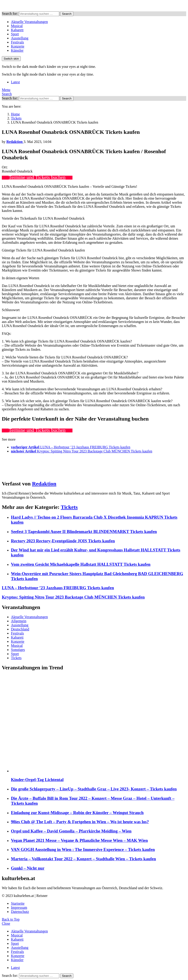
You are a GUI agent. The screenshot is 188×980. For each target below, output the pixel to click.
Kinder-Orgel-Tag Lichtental (37, 780)
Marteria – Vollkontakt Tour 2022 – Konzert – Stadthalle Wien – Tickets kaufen (83, 859)
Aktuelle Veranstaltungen (29, 22)
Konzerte (18, 46)
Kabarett (17, 30)
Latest (15, 82)
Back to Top (11, 919)
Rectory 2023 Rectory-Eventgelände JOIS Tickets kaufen (63, 541)
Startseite (18, 903)
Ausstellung (20, 38)
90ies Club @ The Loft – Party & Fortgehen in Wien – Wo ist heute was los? (80, 822)
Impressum (19, 908)
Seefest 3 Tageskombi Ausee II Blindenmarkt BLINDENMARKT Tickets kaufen (84, 532)
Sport (15, 34)
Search (67, 14)
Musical (17, 26)
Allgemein (19, 621)
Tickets (69, 507)
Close (6, 923)
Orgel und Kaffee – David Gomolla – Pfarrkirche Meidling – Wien (71, 831)
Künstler (17, 50)
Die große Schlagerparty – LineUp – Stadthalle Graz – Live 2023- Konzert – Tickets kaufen (94, 789)
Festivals (17, 42)
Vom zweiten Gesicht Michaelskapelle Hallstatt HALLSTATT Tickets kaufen (81, 564)
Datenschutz (20, 912)
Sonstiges (18, 650)
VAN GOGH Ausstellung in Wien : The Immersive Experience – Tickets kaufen (83, 849)
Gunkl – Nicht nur (28, 868)
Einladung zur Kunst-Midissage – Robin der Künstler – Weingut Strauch (77, 813)
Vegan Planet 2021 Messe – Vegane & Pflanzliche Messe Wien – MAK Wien (79, 840)
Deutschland (20, 629)
